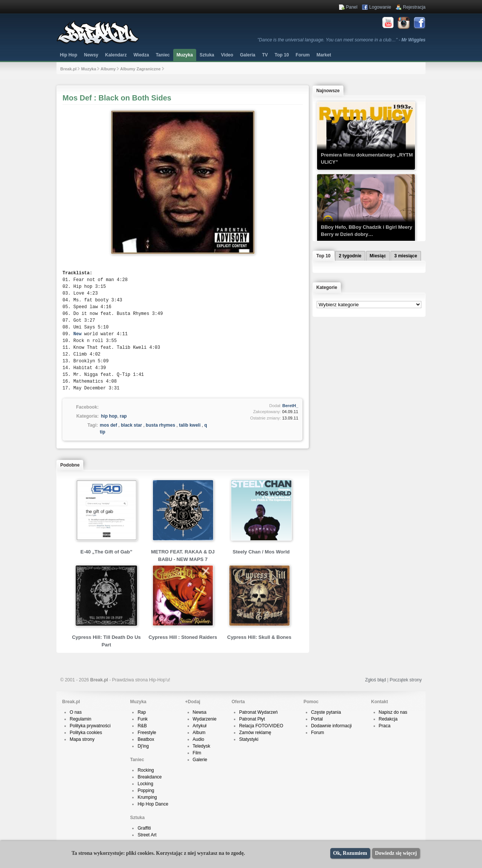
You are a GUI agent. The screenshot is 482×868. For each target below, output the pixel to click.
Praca (385, 726)
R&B (142, 726)
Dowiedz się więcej (396, 853)
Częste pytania (326, 712)
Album (199, 733)
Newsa (200, 712)
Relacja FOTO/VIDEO (261, 726)
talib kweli (190, 425)
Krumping (147, 797)
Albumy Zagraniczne (140, 69)
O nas (76, 712)
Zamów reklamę (255, 733)
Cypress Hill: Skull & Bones (259, 637)
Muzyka (185, 55)
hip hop (109, 416)
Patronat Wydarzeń (259, 712)
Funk (143, 719)
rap (123, 416)
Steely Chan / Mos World (261, 552)
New (78, 334)
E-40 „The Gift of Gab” (107, 552)
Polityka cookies (86, 733)
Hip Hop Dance (153, 804)
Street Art (147, 835)
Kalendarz (116, 55)
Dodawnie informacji (331, 726)
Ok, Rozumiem (350, 853)
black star (131, 425)
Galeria (248, 55)
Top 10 (282, 55)
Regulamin (80, 719)
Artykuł (200, 726)
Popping (146, 790)
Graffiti (144, 828)
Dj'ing (143, 746)
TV (265, 55)
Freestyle (147, 733)
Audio (199, 739)
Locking (145, 784)
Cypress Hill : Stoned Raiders (183, 637)
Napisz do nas (393, 712)
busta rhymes (160, 425)
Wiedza (141, 55)
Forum (318, 733)
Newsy (91, 55)
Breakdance (149, 777)
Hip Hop (69, 55)
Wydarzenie (205, 719)
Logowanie (380, 7)
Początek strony (406, 680)
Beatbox (146, 739)
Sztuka (207, 55)
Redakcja (388, 719)
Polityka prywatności (90, 726)
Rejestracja (414, 7)
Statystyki (249, 739)
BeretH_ (290, 406)
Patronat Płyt (252, 719)
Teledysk (202, 746)
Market (324, 55)
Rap (142, 712)
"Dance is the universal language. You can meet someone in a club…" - (342, 40)
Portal (317, 719)
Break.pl (68, 69)
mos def (108, 425)
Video (227, 55)
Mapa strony (82, 739)
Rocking (146, 770)
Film (197, 753)
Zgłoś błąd (375, 680)
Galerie (200, 760)
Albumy (108, 69)
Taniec (163, 55)
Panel (352, 7)
